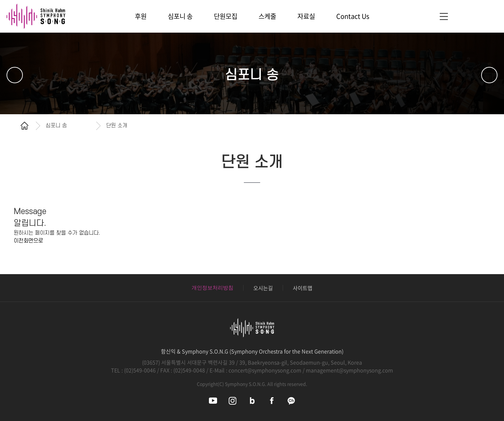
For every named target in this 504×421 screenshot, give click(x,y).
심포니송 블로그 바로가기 (252, 401)
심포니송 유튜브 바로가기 (213, 401)
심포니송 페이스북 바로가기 (272, 401)
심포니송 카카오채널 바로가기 (291, 401)
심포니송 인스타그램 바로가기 (233, 401)
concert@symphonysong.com (265, 370)
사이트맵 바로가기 (444, 16)
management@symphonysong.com (349, 370)
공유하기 (486, 126)
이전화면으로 (28, 241)
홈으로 (24, 126)
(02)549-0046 (140, 370)
